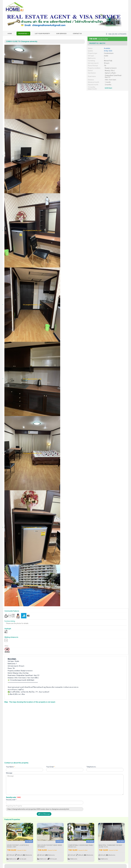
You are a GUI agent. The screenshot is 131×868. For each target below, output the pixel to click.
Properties (23, 33)
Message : (9, 773)
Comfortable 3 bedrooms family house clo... (81, 844)
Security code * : (11, 800)
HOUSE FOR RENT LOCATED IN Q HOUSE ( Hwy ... (18, 844)
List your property (42, 33)
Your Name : (11, 767)
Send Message (44, 815)
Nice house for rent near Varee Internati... (50, 844)
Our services (61, 33)
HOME (10, 33)
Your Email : (51, 767)
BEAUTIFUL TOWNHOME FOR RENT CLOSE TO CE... (111, 844)
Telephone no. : (92, 767)
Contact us (77, 33)
